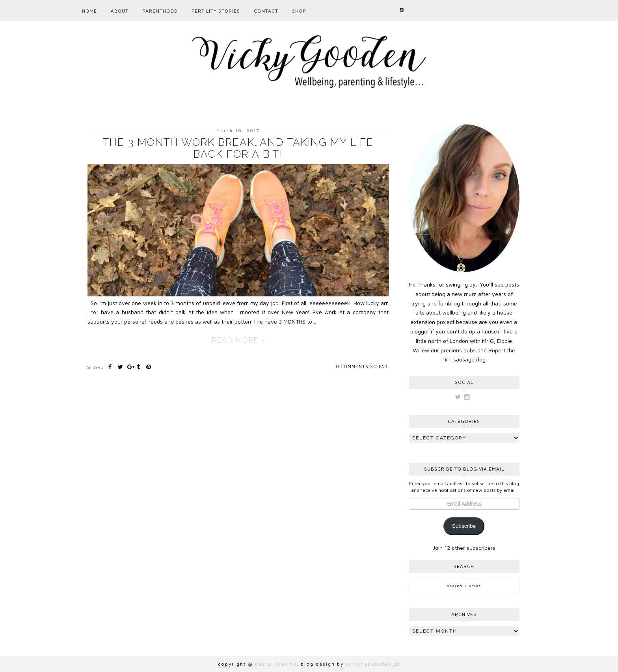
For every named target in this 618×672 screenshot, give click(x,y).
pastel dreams (276, 664)
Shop (299, 11)
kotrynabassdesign (373, 664)
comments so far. (365, 366)
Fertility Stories (216, 11)
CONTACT (266, 11)
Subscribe (464, 526)
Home (89, 11)
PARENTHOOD (160, 11)
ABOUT (120, 11)
